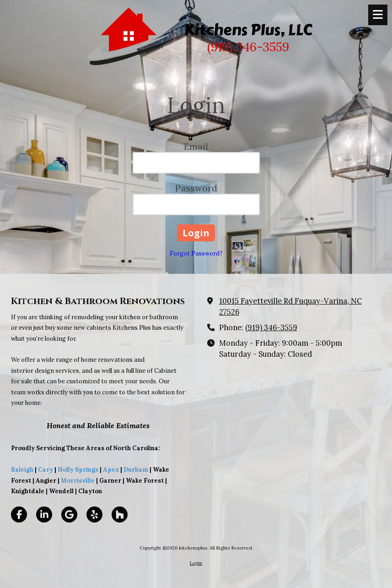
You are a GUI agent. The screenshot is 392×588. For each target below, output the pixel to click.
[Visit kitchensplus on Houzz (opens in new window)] (120, 514)
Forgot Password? (196, 253)
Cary (46, 470)
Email (196, 146)
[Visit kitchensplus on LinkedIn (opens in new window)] (44, 514)
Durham (136, 470)
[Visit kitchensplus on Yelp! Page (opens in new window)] (94, 514)
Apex (110, 470)
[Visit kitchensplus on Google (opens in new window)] (69, 514)
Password (196, 188)
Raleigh (22, 470)
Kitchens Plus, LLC (248, 30)
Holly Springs (78, 470)
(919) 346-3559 (271, 327)
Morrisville (78, 481)
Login (196, 563)
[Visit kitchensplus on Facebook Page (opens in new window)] (19, 514)
